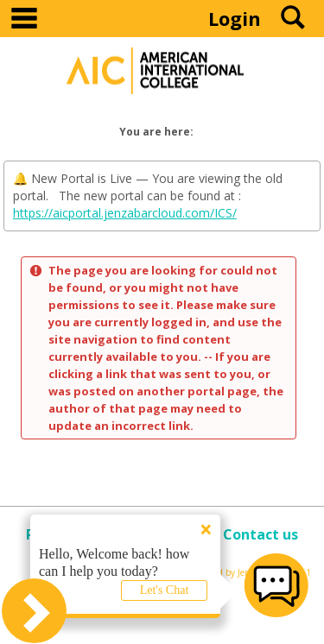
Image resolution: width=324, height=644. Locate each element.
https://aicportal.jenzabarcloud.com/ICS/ (125, 213)
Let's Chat (165, 590)
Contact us (260, 534)
